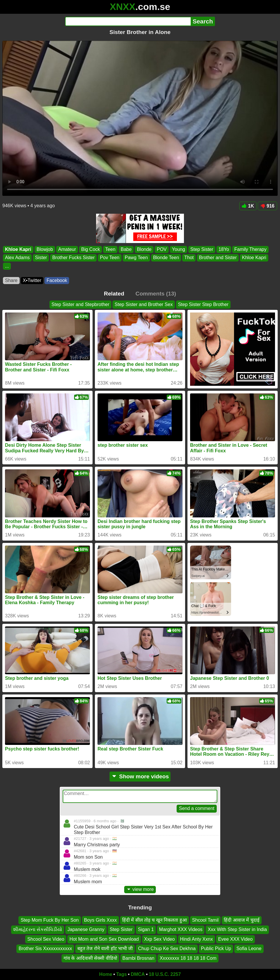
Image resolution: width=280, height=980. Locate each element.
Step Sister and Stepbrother (80, 304)
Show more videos (140, 776)
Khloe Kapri (18, 249)
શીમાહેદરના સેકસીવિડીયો (38, 929)
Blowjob (45, 249)
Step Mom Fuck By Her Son (49, 920)
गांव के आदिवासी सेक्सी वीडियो (90, 958)
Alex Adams (17, 258)
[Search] (128, 21)
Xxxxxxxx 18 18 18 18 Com (188, 958)
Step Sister (202, 249)
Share (11, 280)
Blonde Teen (166, 258)
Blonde (144, 249)
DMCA (138, 974)
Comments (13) (156, 294)
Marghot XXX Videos (181, 929)
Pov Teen (110, 258)
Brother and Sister (218, 258)
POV (162, 249)
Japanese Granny (86, 929)
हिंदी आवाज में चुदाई (241, 920)
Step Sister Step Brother (203, 304)
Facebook (57, 280)
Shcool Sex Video (46, 939)
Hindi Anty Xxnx (197, 939)
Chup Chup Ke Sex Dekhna (167, 948)
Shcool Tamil (205, 920)
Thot (189, 258)
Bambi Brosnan (138, 958)
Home (106, 974)
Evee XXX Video (235, 939)
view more (140, 889)
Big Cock (91, 249)
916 (267, 206)
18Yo (224, 249)
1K (248, 206)
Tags (122, 974)
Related (114, 294)
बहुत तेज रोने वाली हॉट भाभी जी (105, 948)
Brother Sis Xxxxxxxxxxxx (45, 948)
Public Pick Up (216, 948)
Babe (126, 249)
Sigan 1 (146, 929)
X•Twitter (32, 280)
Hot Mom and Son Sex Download (104, 939)
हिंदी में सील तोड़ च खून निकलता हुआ (154, 920)
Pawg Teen (136, 258)
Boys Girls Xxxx (100, 920)
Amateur (67, 249)
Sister (41, 258)
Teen (110, 249)
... (7, 266)
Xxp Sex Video (159, 939)
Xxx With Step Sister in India (237, 929)
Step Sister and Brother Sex (144, 304)
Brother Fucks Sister (73, 258)
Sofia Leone (249, 948)
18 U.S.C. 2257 (165, 974)
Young (179, 249)
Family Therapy (250, 249)
